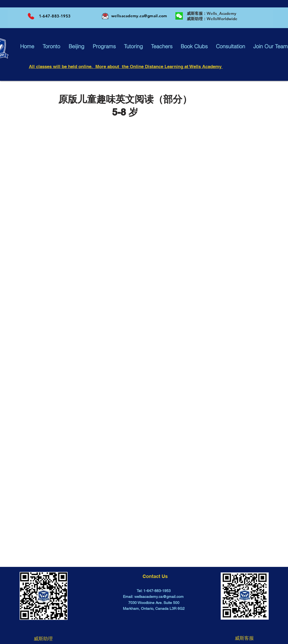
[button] (27, 46)
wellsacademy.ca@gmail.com (139, 16)
